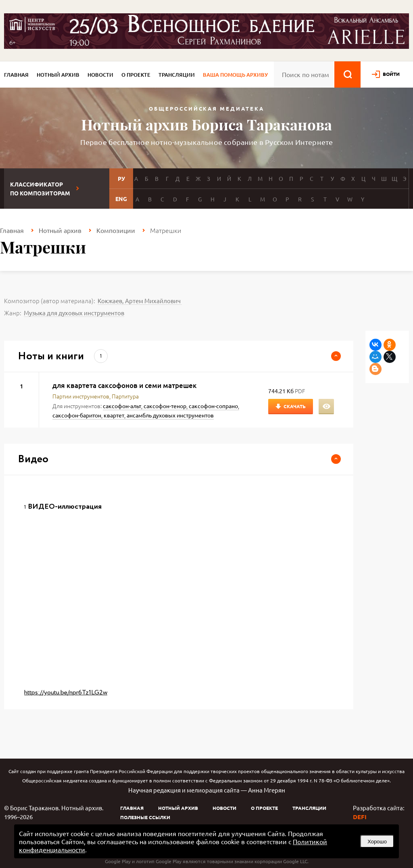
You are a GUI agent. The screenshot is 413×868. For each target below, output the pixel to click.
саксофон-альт (122, 406)
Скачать (295, 406)
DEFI (360, 817)
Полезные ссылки (145, 817)
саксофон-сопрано (213, 406)
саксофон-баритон (77, 415)
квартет (114, 415)
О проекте (136, 75)
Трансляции (177, 75)
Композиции (116, 230)
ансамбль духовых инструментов (170, 415)
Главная (16, 75)
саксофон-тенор (165, 406)
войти (391, 74)
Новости (100, 75)
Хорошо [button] (377, 842)
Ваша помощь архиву (235, 75)
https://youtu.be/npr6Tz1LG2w (66, 693)
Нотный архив (58, 75)
